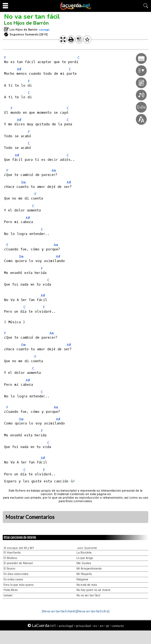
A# (19, 69)
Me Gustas (84, 563)
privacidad (83, 626)
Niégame (82, 579)
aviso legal (66, 626)
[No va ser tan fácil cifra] (93, 611)
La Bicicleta (84, 553)
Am (54, 170)
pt (108, 626)
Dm (24, 182)
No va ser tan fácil (32, 17)
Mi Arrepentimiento (89, 569)
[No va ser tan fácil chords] (59, 611)
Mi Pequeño (84, 574)
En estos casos (13, 579)
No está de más (87, 585)
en (102, 626)
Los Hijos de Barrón (26, 23)
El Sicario (9, 569)
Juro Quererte (87, 548)
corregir (44, 30)
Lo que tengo (85, 558)
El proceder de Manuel (18, 563)
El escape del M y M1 (19, 548)
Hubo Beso (11, 590)
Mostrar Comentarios (30, 517)
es (95, 626)
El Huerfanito (12, 553)
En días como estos (16, 574)
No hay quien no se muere (93, 590)
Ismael (8, 595)
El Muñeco (10, 558)
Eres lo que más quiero (19, 585)
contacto (118, 626)
